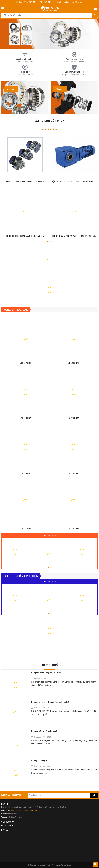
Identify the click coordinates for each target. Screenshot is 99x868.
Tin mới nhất (49, 665)
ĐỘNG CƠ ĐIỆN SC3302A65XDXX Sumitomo (25, 182)
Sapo (69, 865)
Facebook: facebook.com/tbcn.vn (68, 2)
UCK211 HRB (25, 528)
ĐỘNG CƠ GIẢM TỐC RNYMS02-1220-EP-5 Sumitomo (75, 182)
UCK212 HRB (74, 473)
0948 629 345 (30, 2)
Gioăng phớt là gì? (39, 760)
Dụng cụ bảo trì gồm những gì (44, 731)
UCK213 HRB (25, 473)
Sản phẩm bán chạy (49, 121)
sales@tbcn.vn (14, 814)
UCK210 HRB (74, 528)
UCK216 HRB (74, 363)
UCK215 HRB (25, 418)
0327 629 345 (45, 2)
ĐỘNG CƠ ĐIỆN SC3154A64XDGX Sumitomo (25, 236)
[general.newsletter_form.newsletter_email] (59, 795)
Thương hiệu (50, 536)
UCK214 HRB (74, 418)
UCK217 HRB (25, 363)
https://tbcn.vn (16, 817)
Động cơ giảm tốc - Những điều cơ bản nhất (50, 702)
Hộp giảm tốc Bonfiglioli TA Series (46, 673)
